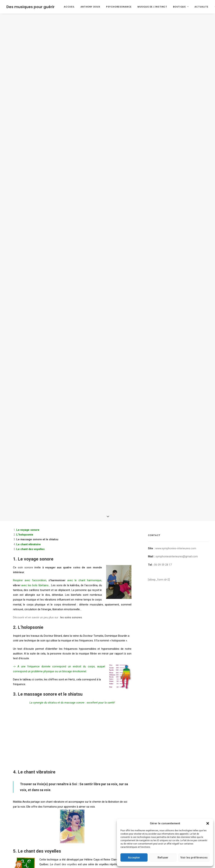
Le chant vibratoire (37, 678)
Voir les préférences (194, 858)
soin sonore (25, 474)
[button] (208, 823)
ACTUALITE (201, 7)
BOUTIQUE (181, 7)
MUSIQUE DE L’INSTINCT (152, 7)
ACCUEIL (69, 7)
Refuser (163, 858)
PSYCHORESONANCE (119, 7)
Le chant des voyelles (39, 757)
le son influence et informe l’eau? (83, 825)
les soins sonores (71, 524)
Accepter (134, 858)
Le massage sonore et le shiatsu (37, 446)
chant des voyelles (65, 771)
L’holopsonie (31, 534)
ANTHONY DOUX (90, 7)
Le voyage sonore (36, 465)
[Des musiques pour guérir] (31, 7)
